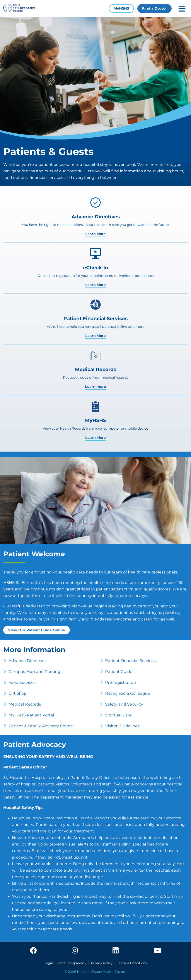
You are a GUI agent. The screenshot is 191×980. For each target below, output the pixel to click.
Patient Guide (119, 672)
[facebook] (33, 951)
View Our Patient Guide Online (37, 630)
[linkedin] (116, 951)
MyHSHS (121, 8)
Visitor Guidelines (122, 726)
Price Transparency (72, 963)
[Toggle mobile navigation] (182, 9)
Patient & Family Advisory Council (42, 726)
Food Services (22, 682)
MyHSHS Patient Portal (31, 715)
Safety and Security (124, 704)
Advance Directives (27, 661)
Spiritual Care (118, 715)
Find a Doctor (154, 8)
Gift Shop (18, 693)
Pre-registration (120, 682)
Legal (49, 963)
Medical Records (25, 704)
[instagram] (75, 951)
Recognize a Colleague (128, 693)
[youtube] (157, 951)
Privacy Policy (102, 963)
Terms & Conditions (132, 963)
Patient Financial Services (130, 661)
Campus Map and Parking (34, 672)
